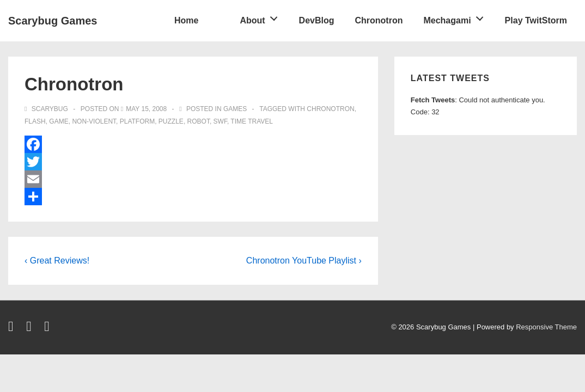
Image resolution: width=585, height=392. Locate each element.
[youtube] (48, 329)
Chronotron (379, 20)
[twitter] (13, 329)
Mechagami (456, 17)
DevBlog (317, 20)
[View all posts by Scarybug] (47, 109)
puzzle (171, 121)
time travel (252, 121)
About (261, 17)
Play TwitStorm (536, 20)
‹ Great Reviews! (57, 261)
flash (35, 121)
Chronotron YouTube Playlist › (304, 261)
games (235, 109)
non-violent (94, 121)
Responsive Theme (546, 327)
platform (137, 121)
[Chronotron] (146, 109)
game (59, 121)
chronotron (330, 109)
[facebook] (31, 329)
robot (199, 121)
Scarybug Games (53, 21)
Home (186, 20)
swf (220, 121)
